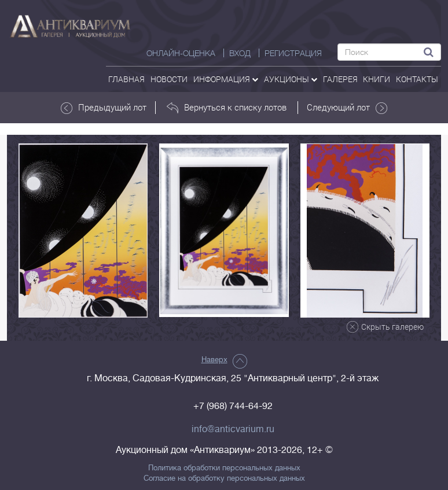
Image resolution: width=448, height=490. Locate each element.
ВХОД (240, 53)
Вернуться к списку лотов (227, 108)
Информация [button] (226, 79)
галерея (340, 79)
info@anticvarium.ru (233, 429)
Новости (169, 79)
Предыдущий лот (104, 108)
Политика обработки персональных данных (224, 468)
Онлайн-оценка (181, 53)
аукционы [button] (291, 79)
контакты (417, 79)
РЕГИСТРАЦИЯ (293, 53)
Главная (126, 79)
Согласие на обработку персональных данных (224, 478)
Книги (377, 79)
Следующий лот (347, 108)
